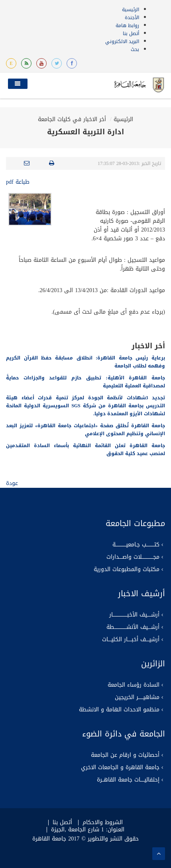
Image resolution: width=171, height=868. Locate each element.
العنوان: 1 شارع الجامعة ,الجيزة (87, 830)
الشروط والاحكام (103, 823)
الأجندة (132, 18)
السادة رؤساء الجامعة (134, 685)
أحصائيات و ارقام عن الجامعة (125, 755)
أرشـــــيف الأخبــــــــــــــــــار (134, 615)
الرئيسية (131, 10)
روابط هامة (127, 26)
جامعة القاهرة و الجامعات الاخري (120, 768)
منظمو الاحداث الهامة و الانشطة (119, 710)
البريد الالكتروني (122, 41)
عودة (12, 483)
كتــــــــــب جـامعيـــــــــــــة (136, 545)
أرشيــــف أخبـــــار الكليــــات (131, 640)
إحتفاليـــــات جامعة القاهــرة (128, 780)
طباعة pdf (18, 182)
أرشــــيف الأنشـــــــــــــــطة (133, 627)
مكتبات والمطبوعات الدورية (127, 570)
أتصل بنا (131, 33)
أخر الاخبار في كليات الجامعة (72, 119)
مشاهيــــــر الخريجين (137, 697)
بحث (135, 49)
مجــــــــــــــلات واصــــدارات (133, 557)
